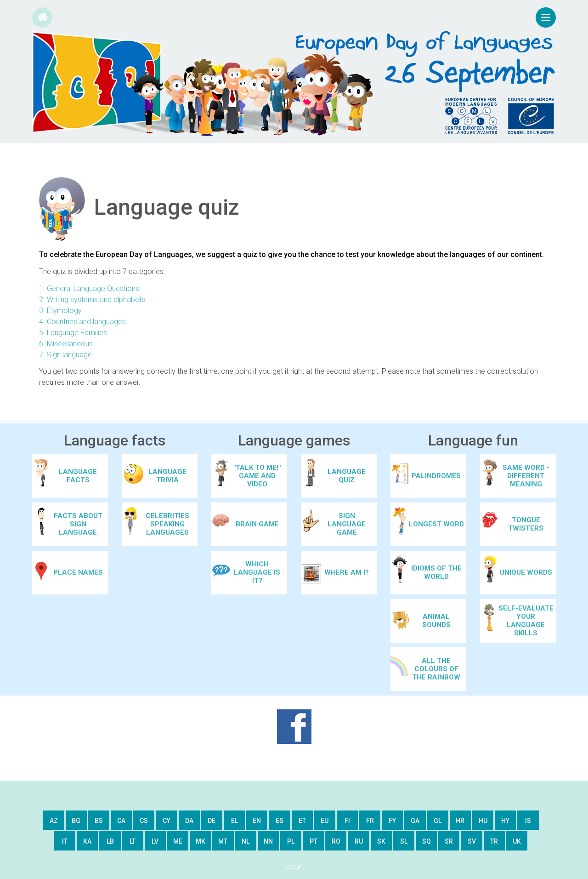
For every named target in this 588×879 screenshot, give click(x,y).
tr (494, 841)
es (280, 821)
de (212, 821)
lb (110, 841)
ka (87, 841)
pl (291, 841)
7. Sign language (65, 355)
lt (133, 841)
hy (505, 821)
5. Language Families (73, 333)
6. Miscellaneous (66, 344)
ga (415, 821)
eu (325, 821)
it (65, 841)
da (189, 821)
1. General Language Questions (89, 288)
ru (359, 841)
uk (517, 841)
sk (381, 841)
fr (370, 821)
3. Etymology (60, 311)
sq (427, 841)
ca (121, 821)
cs (144, 821)
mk (201, 841)
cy (167, 821)
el (235, 821)
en (257, 821)
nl (246, 841)
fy (392, 821)
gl (438, 821)
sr (449, 841)
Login (294, 866)
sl (404, 841)
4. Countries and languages (82, 322)
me (178, 841)
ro (336, 841)
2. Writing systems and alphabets (92, 300)
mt (223, 841)
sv (472, 841)
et (302, 821)
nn (268, 841)
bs (99, 821)
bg (76, 821)
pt (314, 841)
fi (347, 821)
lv (155, 841)
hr (460, 821)
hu (483, 821)
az (54, 821)
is (528, 821)
